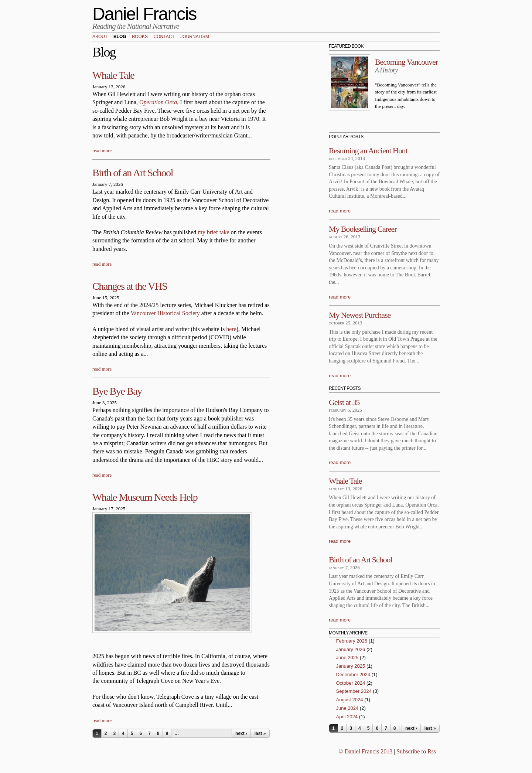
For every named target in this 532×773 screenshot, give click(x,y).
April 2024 (347, 717)
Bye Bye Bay (117, 391)
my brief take (214, 232)
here (231, 329)
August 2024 (350, 700)
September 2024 (354, 691)
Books (140, 37)
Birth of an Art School (133, 173)
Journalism (195, 37)
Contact (164, 37)
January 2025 (351, 666)
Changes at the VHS (130, 286)
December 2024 (353, 675)
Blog (120, 37)
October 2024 (351, 683)
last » (260, 733)
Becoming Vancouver (406, 62)
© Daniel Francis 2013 (365, 751)
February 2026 (352, 641)
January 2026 (351, 649)
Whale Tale (113, 75)
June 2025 (347, 658)
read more (102, 151)
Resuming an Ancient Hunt (368, 151)
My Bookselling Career (363, 229)
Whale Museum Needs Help (145, 497)
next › (241, 733)
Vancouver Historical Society (165, 313)
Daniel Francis (144, 14)
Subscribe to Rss (416, 751)
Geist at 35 (344, 402)
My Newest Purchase (360, 315)
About (100, 37)
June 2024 (347, 708)
